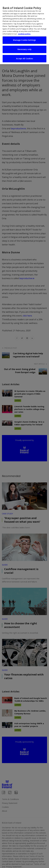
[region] (24, 32)
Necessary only (24, 49)
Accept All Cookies (24, 59)
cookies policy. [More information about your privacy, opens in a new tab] (24, 34)
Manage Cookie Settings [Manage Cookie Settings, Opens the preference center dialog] (24, 40)
